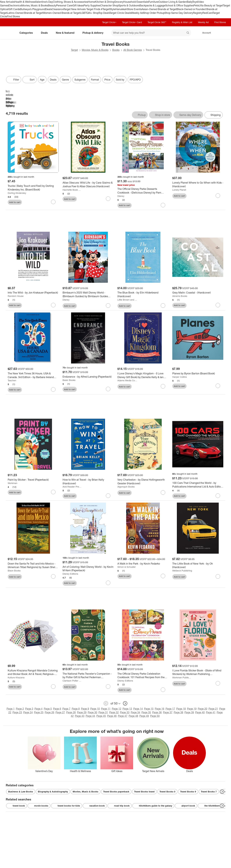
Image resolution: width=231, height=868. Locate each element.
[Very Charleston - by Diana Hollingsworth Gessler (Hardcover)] (143, 482)
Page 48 (133, 716)
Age (42, 80)
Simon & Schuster (127, 567)
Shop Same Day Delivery (179, 13)
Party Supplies (92, 5)
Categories (27, 33)
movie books (39, 806)
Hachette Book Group (72, 190)
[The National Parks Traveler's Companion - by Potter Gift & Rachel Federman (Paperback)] (88, 676)
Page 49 (144, 716)
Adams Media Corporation (127, 380)
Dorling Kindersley (17, 193)
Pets (196, 5)
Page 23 (17, 712)
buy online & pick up (6, 89)
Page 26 (49, 712)
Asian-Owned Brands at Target (159, 9)
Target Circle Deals (120, 13)
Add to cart (15, 202)
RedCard (208, 13)
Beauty (52, 5)
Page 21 (213, 709)
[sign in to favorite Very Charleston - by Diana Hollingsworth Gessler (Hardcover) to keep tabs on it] (163, 492)
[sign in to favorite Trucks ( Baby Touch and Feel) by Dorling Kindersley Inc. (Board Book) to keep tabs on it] (53, 202)
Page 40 (200, 712)
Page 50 (155, 716)
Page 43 (80, 716)
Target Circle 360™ (157, 22)
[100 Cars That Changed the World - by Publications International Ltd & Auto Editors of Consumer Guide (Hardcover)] (198, 485)
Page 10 (95, 709)
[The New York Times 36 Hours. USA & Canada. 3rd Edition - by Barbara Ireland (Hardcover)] (33, 375)
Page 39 (189, 712)
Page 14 (138, 709)
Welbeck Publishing (182, 571)
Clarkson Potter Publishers (72, 681)
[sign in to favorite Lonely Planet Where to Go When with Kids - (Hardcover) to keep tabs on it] (218, 196)
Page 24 (28, 712)
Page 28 (71, 712)
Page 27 (60, 712)
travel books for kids (67, 806)
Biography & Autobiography (53, 792)
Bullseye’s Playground (33, 9)
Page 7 (66, 709)
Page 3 (29, 709)
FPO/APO (135, 80)
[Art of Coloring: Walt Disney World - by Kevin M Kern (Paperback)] (88, 569)
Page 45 (101, 716)
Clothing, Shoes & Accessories (70, 2)
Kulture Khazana (16, 677)
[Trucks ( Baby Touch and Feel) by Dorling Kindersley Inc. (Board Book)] (33, 188)
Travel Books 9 (188, 792)
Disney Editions (70, 574)
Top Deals (104, 13)
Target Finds (94, 9)
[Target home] (10, 33)
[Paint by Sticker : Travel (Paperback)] (33, 480)
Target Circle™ (109, 22)
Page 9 (85, 709)
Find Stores (13, 16)
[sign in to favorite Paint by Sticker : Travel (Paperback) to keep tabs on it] (53, 492)
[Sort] (30, 80)
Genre (65, 80)
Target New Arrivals (75, 9)
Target (74, 50)
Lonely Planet (179, 190)
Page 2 (20, 709)
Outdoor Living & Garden (173, 2)
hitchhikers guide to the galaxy (153, 806)
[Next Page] (222, 792)
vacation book (95, 806)
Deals (49, 9)
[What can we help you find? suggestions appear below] (151, 33)
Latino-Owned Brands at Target (25, 13)
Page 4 (38, 709)
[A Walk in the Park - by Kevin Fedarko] (143, 564)
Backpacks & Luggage (152, 5)
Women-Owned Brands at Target (62, 13)
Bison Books (14, 571)
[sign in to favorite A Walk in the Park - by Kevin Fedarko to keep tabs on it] (163, 576)
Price (107, 80)
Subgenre (80, 80)
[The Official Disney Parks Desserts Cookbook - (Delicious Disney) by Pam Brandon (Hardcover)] (143, 191)
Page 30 (92, 712)
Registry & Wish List (182, 22)
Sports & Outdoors (129, 5)
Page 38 (178, 712)
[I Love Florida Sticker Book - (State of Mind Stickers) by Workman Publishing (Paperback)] (198, 672)
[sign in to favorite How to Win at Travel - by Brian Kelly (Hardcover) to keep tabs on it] (108, 496)
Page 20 (203, 709)
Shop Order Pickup (154, 13)
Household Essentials (136, 2)
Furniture (153, 2)
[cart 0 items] (221, 33)
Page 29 (82, 712)
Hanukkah (121, 9)
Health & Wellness (25, 2)
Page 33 (125, 712)
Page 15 (149, 709)
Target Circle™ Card (132, 22)
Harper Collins (180, 377)
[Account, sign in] (205, 33)
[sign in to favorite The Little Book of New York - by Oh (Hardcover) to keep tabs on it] (218, 576)
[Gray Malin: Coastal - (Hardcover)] (198, 293)
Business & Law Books (21, 792)
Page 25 (39, 712)
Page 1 (11, 709)
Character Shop (109, 5)
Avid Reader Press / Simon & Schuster (72, 487)
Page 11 (106, 709)
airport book (186, 806)
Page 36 (157, 712)
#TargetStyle (108, 9)
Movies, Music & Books (35, 5)
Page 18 (181, 709)
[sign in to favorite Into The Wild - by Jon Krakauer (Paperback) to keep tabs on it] (53, 305)
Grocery (119, 2)
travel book (17, 806)
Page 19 (192, 709)
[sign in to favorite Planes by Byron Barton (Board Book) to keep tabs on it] (218, 386)
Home (91, 2)
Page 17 (170, 709)
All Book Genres (133, 50)
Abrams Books (180, 296)
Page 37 (168, 712)
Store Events (134, 9)
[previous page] (106, 703)
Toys (195, 2)
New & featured (66, 33)
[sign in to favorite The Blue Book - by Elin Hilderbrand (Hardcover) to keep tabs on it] (163, 306)
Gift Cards (14, 9)
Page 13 (127, 709)
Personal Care (64, 5)
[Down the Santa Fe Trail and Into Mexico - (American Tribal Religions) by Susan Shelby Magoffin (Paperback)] (33, 566)
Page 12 (117, 709)
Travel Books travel (144, 792)
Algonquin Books (126, 487)
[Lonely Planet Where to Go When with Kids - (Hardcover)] (198, 185)
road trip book (120, 806)
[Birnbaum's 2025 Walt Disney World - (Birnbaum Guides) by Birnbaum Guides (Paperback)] (88, 294)
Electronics (15, 5)
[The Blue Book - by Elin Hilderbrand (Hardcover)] (143, 294)
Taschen (12, 380)
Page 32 (114, 712)
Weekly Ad (137, 13)
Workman (13, 483)
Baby (190, 2)
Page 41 (211, 712)
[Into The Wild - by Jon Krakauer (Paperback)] (33, 293)
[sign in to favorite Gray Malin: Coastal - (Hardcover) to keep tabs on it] (218, 305)
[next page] (125, 703)
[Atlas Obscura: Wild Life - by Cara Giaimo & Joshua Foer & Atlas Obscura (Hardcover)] (88, 185)
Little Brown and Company (127, 300)
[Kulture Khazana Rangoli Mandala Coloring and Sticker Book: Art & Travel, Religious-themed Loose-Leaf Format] (33, 672)
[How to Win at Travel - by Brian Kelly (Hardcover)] (88, 482)
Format (95, 80)
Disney (121, 196)
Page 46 (112, 716)
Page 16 (160, 709)
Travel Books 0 (167, 792)
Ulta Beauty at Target (211, 5)
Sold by (120, 80)
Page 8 (76, 709)
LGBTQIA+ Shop (89, 13)
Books (116, 50)
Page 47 (123, 716)
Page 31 (103, 712)
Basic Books (69, 380)
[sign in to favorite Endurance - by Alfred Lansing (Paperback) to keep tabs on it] (108, 389)
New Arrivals (7, 2)
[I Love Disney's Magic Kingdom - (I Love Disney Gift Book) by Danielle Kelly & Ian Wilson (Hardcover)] (143, 375)
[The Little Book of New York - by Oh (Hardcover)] (198, 566)
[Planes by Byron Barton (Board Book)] (198, 374)
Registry (198, 13)
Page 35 (146, 712)
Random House (16, 296)
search (188, 33)
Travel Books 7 (209, 792)
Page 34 (135, 712)
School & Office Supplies (179, 5)
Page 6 (57, 709)
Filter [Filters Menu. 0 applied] (14, 80)
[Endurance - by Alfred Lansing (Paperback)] (88, 377)
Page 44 (90, 716)
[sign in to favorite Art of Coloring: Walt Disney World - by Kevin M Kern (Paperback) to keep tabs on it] (108, 583)
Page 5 (48, 709)
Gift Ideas (78, 5)
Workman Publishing (182, 677)
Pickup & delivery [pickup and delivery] (94, 33)
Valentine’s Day (44, 2)
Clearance (58, 9)
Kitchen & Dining (105, 2)
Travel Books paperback (116, 792)
